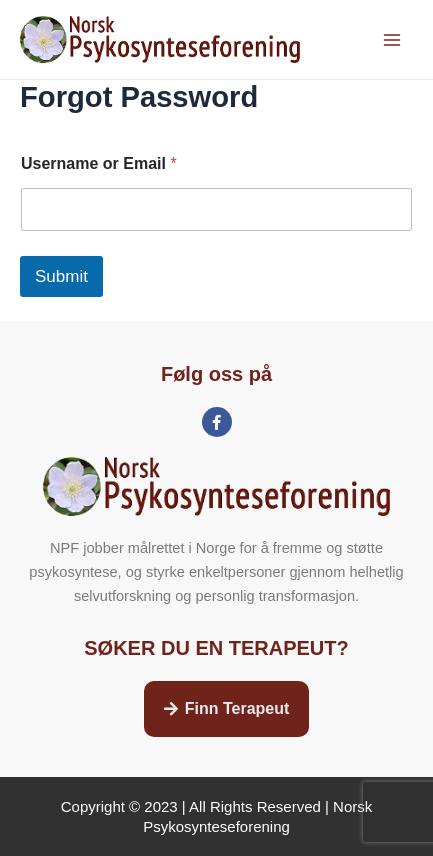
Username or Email (99, 163)
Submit (61, 276)
